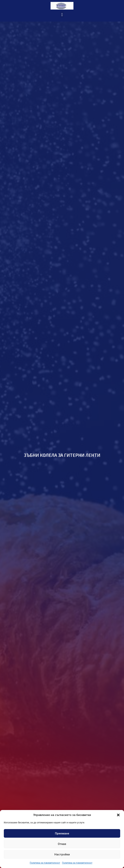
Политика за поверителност (45, 863)
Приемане (62, 833)
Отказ (62, 844)
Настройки (62, 854)
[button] (118, 815)
